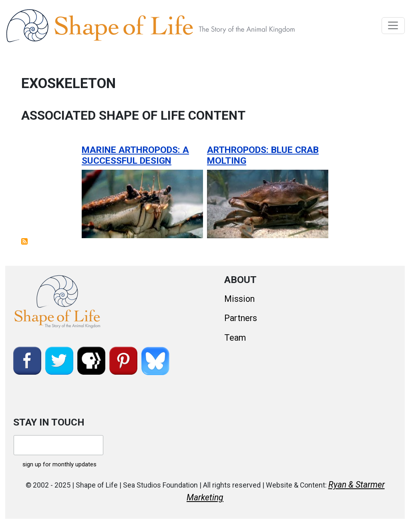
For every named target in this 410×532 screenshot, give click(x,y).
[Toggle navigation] (393, 26)
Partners (241, 318)
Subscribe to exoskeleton (24, 241)
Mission (239, 299)
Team (235, 338)
